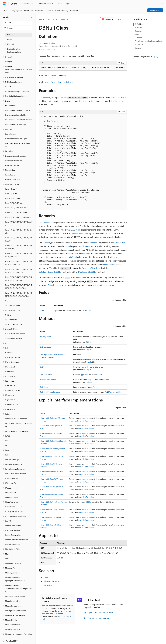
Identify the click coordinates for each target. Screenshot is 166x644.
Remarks (138, 31)
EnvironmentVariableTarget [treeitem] (16, 124)
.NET (50, 19)
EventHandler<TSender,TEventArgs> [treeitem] (19, 145)
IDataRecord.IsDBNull (87, 272)
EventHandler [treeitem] (11, 134)
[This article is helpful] (154, 57)
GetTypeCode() (46, 375)
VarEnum (48, 585)
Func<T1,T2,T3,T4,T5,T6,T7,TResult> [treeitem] (19, 224)
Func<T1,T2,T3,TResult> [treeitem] (15, 203)
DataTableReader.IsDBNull (50, 272)
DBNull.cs (50, 49)
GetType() (44, 367)
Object (53, 75)
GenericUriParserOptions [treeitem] (15, 334)
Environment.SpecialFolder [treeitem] (16, 115)
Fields (137, 34)
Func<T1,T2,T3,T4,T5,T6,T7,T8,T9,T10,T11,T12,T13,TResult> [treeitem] (19, 271)
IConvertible (56, 82)
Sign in (160, 3)
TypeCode (84, 375)
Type (82, 367)
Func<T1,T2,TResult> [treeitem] (13, 198)
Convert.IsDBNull (90, 268)
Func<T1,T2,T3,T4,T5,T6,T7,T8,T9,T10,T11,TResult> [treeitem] (19, 255)
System (52, 43)
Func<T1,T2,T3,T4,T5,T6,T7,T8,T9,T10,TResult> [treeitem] (19, 247)
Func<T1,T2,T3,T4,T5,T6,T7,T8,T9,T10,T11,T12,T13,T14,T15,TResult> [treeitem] (19, 287)
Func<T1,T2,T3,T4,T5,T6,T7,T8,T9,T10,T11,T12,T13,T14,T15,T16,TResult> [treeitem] (19, 294)
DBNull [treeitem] (10, 35)
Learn (41, 19)
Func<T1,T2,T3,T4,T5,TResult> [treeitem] (17, 212)
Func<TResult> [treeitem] (11, 189)
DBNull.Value (121, 243)
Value (42, 310)
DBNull (46, 222)
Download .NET (155, 10)
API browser (60, 19)
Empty (96, 387)
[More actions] (125, 19)
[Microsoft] (5, 3)
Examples (138, 27)
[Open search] (154, 3)
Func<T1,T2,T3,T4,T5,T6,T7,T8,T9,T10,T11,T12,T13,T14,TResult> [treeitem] (19, 279)
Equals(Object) (46, 337)
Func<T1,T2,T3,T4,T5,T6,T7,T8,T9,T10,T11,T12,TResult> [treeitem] (19, 263)
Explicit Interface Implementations (148, 41)
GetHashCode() (46, 347)
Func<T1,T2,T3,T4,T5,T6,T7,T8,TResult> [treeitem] (19, 231)
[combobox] (18, 23)
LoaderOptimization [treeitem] (13, 535)
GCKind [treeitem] (8, 315)
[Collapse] (32, 17)
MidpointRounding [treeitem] (13, 601)
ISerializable (68, 82)
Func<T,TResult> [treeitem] (12, 194)
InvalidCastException (85, 421)
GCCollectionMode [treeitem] (13, 305)
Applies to (139, 44)
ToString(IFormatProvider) (50, 392)
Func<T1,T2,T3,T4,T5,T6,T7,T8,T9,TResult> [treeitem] (19, 239)
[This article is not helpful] (157, 57)
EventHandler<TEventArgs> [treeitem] (16, 139)
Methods (138, 38)
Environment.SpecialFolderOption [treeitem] (18, 120)
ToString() (44, 387)
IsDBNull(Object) (51, 581)
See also (138, 48)
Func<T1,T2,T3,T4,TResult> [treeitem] (16, 208)
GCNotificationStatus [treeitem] (14, 324)
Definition (139, 24)
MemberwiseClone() (48, 379)
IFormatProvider (115, 392)
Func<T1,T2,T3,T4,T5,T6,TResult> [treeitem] (18, 217)
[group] (83, 68)
